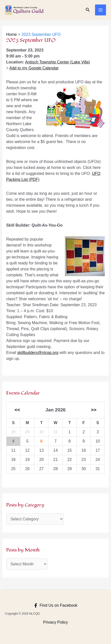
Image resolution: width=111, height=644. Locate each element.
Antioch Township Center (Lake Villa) (57, 62)
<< (17, 410)
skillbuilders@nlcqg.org (38, 353)
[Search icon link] (88, 10)
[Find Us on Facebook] (55, 605)
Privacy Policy (56, 622)
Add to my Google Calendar (34, 68)
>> (94, 410)
